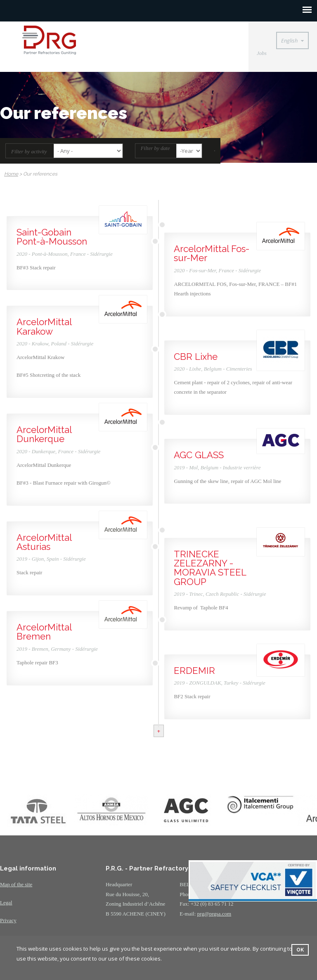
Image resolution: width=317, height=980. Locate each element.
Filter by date (155, 148)
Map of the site (16, 884)
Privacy (8, 920)
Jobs (262, 53)
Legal (6, 903)
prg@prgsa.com (214, 914)
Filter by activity (29, 151)
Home (11, 174)
